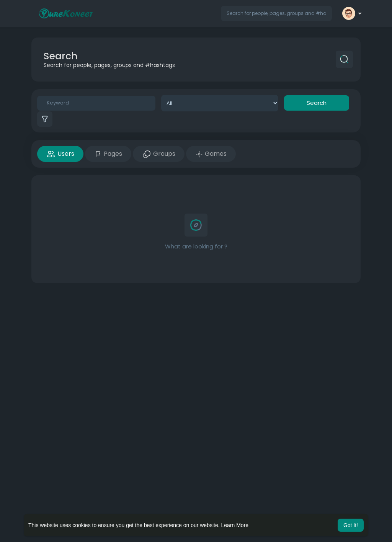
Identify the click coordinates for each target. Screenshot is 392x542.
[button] (276, 13)
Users (60, 154)
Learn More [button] (235, 525)
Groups (159, 154)
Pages (108, 154)
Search (317, 103)
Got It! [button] (351, 525)
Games (211, 154)
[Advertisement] (196, 344)
